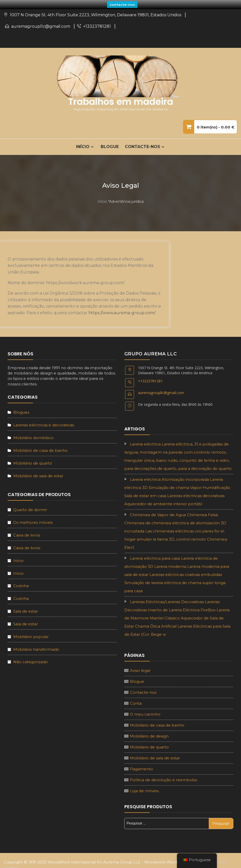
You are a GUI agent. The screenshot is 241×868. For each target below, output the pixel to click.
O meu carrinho (145, 713)
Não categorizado (31, 661)
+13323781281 (97, 25)
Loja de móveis (144, 790)
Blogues (21, 411)
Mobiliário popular (31, 635)
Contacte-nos (142, 146)
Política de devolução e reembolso (164, 779)
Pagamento (141, 768)
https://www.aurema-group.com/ (122, 312)
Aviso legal (140, 669)
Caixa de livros (27, 534)
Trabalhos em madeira (121, 101)
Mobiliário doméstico (33, 436)
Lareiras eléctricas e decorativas (44, 424)
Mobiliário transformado (36, 648)
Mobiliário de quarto (33, 462)
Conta (136, 702)
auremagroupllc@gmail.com (41, 25)
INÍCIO (83, 146)
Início (102, 200)
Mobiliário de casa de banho (40, 449)
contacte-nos (122, 5)
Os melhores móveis (33, 521)
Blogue (110, 146)
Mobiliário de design (149, 735)
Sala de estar (26, 610)
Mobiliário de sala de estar (38, 475)
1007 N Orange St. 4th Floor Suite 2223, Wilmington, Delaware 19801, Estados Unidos (96, 14)
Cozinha (21, 585)
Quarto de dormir (30, 509)
